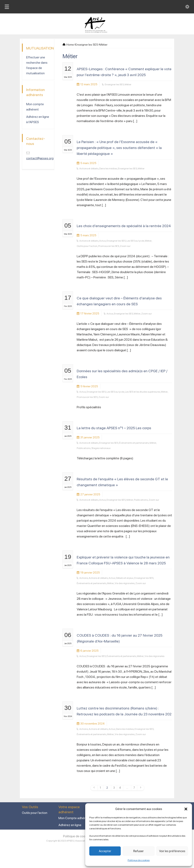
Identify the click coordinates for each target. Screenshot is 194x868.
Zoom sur (125, 246)
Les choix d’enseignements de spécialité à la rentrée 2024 (124, 226)
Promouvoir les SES (109, 246)
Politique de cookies (139, 860)
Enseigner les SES (114, 84)
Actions (84, 578)
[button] (186, 809)
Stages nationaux (101, 448)
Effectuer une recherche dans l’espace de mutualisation (37, 65)
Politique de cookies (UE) (80, 836)
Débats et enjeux (125, 578)
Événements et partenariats (134, 443)
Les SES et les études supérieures (143, 392)
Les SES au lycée (135, 241)
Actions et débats (89, 169)
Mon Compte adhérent (74, 818)
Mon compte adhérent (35, 107)
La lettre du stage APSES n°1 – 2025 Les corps (114, 428)
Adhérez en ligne (70, 825)
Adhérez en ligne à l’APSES (38, 119)
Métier (128, 84)
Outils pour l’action (35, 813)
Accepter (105, 851)
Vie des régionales (125, 583)
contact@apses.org (40, 158)
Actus (102, 241)
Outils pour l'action (87, 246)
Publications (84, 448)
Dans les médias (108, 169)
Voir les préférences (172, 851)
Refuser (138, 851)
